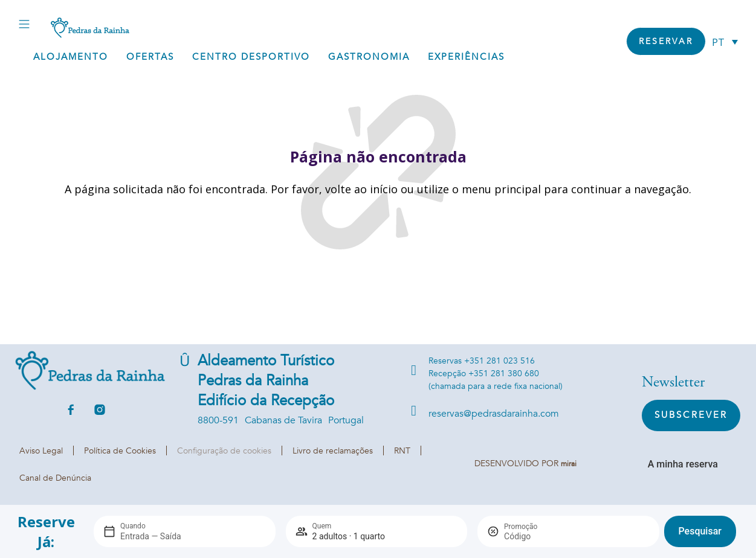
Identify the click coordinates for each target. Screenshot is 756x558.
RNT (402, 451)
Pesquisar (700, 531)
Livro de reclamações (333, 451)
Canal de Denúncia (55, 478)
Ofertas (150, 57)
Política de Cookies (120, 451)
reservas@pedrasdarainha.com (494, 414)
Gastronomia (369, 57)
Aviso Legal (41, 451)
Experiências (466, 57)
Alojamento (71, 57)
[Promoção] (533, 536)
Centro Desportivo (251, 57)
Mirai (569, 464)
